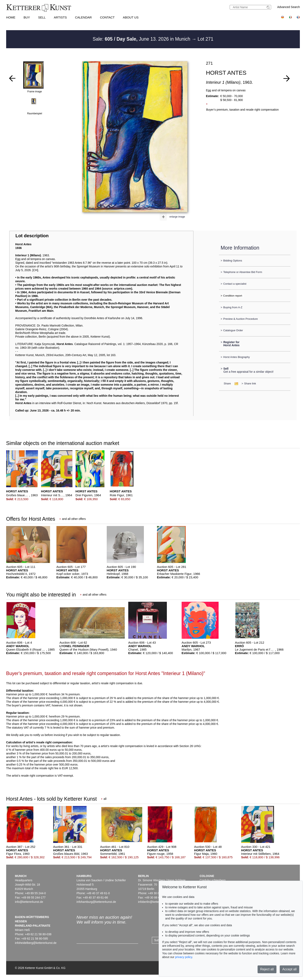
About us (131, 17)
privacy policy (184, 957)
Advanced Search (289, 7)
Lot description (32, 236)
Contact (107, 17)
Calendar (83, 17)
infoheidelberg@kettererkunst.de (36, 943)
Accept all (289, 969)
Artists (60, 17)
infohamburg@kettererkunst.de (96, 902)
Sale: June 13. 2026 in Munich (142, 39)
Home (11, 17)
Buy (27, 17)
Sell (42, 17)
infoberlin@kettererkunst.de (156, 902)
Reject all (267, 969)
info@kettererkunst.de (29, 902)
